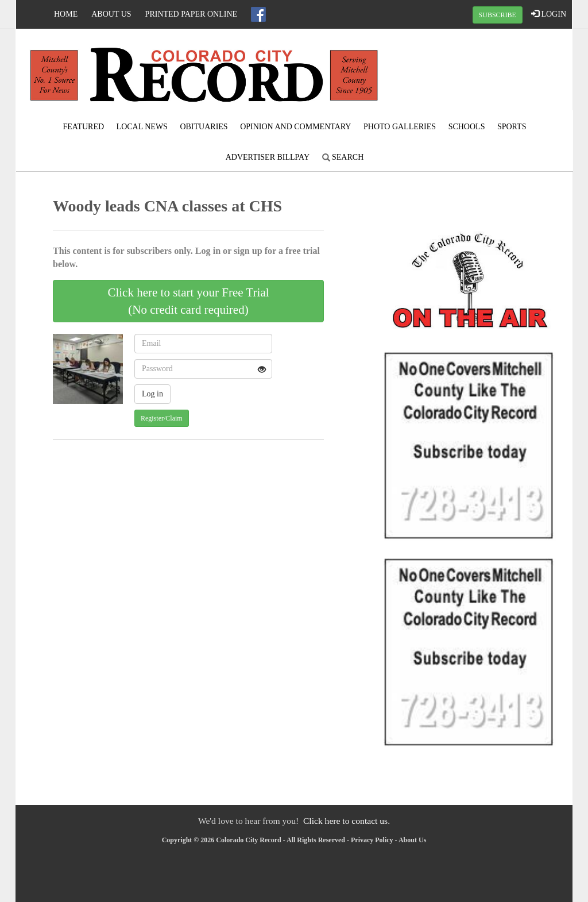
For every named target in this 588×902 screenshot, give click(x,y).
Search (343, 157)
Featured (84, 127)
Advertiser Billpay (268, 157)
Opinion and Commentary (295, 127)
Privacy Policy (372, 840)
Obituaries (204, 127)
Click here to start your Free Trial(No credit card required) (188, 301)
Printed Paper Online (192, 14)
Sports (512, 127)
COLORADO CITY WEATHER (479, 72)
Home (66, 14)
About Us (111, 14)
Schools (467, 127)
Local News (142, 127)
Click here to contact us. (347, 821)
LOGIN (549, 14)
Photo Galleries (400, 127)
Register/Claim (162, 418)
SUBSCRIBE (498, 15)
